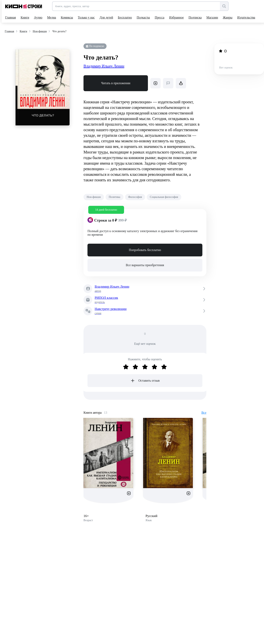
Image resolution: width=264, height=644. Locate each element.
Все (204, 413)
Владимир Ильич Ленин (104, 66)
